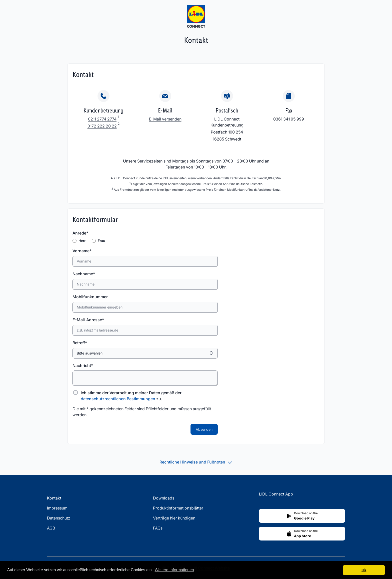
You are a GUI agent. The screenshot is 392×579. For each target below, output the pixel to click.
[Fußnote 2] (119, 126)
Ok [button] (364, 570)
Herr (82, 241)
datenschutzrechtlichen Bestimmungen (118, 399)
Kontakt (54, 498)
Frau (101, 241)
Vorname (82, 251)
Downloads (164, 498)
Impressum (57, 508)
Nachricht (83, 365)
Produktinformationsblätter (178, 508)
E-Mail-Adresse (88, 320)
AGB (51, 528)
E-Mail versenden (165, 119)
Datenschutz (59, 518)
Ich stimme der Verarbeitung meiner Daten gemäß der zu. (131, 396)
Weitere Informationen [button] (174, 570)
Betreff (82, 343)
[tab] (196, 462)
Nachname (84, 274)
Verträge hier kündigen (174, 518)
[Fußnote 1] (118, 119)
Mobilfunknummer (90, 297)
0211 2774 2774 (102, 119)
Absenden (204, 429)
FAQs (158, 528)
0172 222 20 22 (102, 126)
